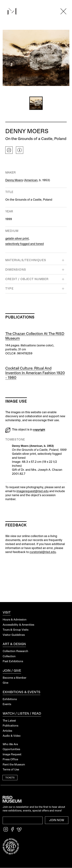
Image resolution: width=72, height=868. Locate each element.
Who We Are (10, 744)
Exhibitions (10, 699)
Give (5, 683)
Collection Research (15, 651)
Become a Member (15, 678)
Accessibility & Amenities (18, 625)
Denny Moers (14, 180)
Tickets (10, 778)
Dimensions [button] (16, 270)
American (31, 180)
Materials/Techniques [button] (26, 260)
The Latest (9, 721)
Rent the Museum (14, 765)
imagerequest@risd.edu (33, 491)
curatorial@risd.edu (43, 552)
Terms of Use (11, 770)
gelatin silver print (17, 239)
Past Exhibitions (13, 661)
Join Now (57, 820)
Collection (9, 656)
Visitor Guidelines (14, 635)
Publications (10, 726)
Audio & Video (12, 736)
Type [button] (9, 289)
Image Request (12, 755)
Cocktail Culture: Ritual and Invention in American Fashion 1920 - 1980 (35, 373)
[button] (36, 103)
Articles (7, 731)
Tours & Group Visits (16, 630)
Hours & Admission (15, 620)
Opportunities (11, 749)
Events (7, 704)
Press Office (10, 760)
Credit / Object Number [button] (27, 279)
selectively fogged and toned (25, 244)
